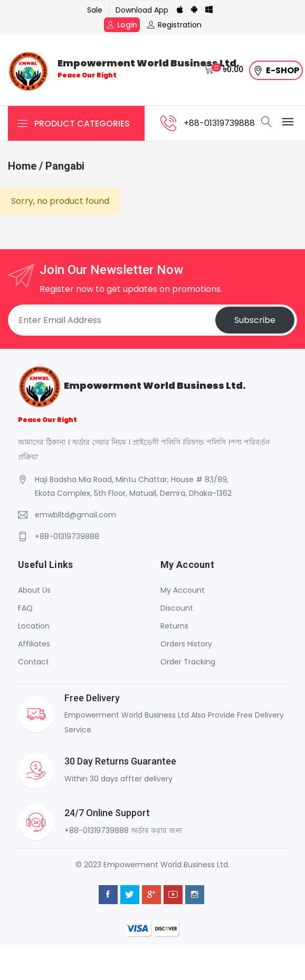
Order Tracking (188, 662)
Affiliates (34, 644)
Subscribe (255, 320)
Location (34, 626)
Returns (174, 626)
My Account (183, 590)
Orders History (186, 644)
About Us (34, 590)
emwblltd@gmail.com (75, 515)
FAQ (25, 608)
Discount (177, 608)
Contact (34, 662)
